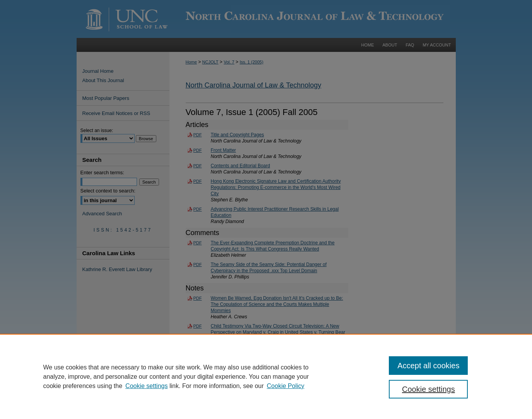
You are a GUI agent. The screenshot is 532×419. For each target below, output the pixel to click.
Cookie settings (146, 386)
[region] (266, 376)
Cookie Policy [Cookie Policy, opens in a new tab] (286, 386)
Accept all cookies (428, 366)
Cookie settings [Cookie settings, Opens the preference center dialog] (429, 389)
